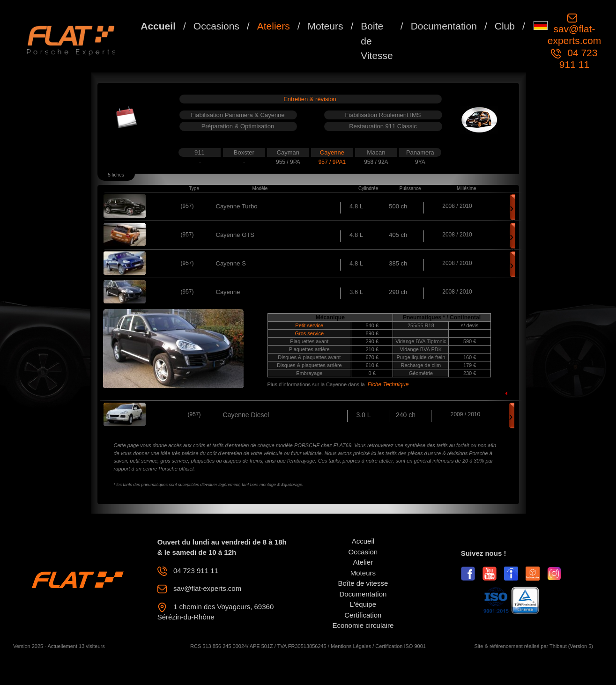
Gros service (309, 333)
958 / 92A (376, 162)
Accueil (158, 26)
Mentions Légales (351, 646)
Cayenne (332, 152)
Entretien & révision (310, 99)
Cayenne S (231, 263)
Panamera (420, 152)
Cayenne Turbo (237, 206)
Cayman (288, 152)
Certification (363, 615)
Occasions (216, 26)
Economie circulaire (363, 625)
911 (200, 152)
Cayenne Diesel (246, 415)
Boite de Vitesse (377, 41)
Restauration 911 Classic (383, 126)
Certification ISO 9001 (401, 646)
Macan (376, 152)
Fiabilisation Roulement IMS (383, 115)
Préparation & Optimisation (238, 126)
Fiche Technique (388, 384)
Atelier (363, 562)
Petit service (309, 325)
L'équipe (363, 604)
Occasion (363, 552)
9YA (420, 162)
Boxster (244, 152)
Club (505, 26)
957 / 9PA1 (332, 162)
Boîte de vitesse (363, 583)
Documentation (444, 26)
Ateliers (274, 26)
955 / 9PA (288, 162)
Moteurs (326, 26)
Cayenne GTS (235, 235)
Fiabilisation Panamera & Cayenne (237, 115)
